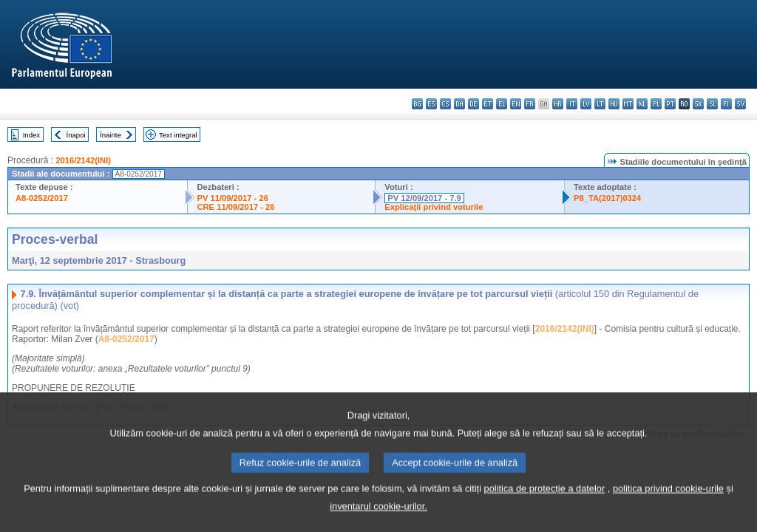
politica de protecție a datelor (545, 506)
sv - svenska (740, 104)
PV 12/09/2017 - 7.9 (424, 198)
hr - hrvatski (558, 104)
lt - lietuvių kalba (600, 104)
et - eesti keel (488, 104)
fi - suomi (726, 104)
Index (31, 135)
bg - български (417, 104)
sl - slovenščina (712, 104)
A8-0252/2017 (42, 198)
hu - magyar (614, 104)
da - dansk (459, 104)
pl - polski (656, 104)
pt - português (670, 104)
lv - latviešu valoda (586, 104)
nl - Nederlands (642, 104)
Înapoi (76, 135)
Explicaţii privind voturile (434, 207)
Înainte (111, 135)
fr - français (530, 104)
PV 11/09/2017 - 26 (232, 198)
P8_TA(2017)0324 (607, 198)
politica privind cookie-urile (668, 506)
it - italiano (572, 104)
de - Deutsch (473, 104)
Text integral (178, 135)
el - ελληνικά (502, 104)
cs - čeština (445, 104)
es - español (431, 104)
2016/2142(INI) (83, 160)
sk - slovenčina (698, 104)
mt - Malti (628, 104)
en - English (516, 104)
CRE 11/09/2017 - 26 (235, 207)
